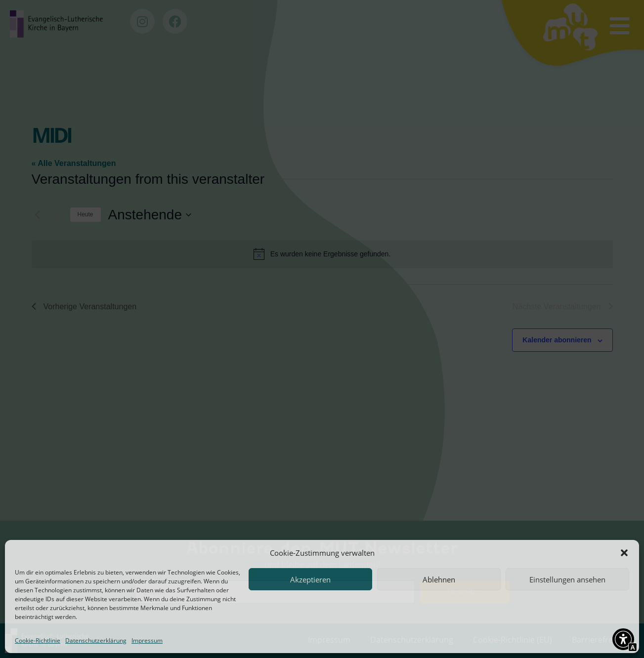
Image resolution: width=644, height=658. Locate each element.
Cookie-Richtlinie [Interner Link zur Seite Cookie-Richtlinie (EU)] (38, 640)
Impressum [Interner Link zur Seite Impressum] (147, 640)
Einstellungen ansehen (567, 579)
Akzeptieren (310, 579)
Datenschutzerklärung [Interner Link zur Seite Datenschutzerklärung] (96, 640)
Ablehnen (439, 579)
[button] (624, 553)
